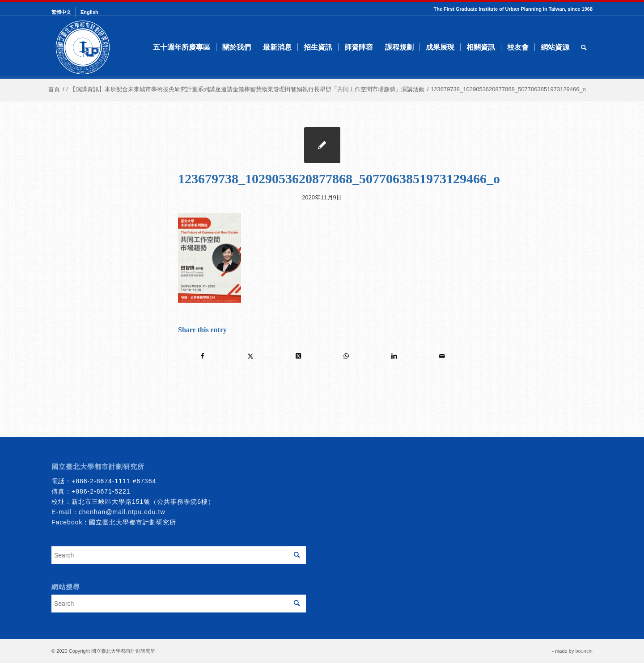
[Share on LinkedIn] (394, 356)
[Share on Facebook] (202, 356)
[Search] (584, 47)
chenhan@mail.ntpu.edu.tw (122, 512)
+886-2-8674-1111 (101, 481)
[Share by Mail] (442, 356)
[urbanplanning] (83, 47)
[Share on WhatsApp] (346, 356)
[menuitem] (64, 12)
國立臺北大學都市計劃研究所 (133, 522)
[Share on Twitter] (250, 356)
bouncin (584, 651)
